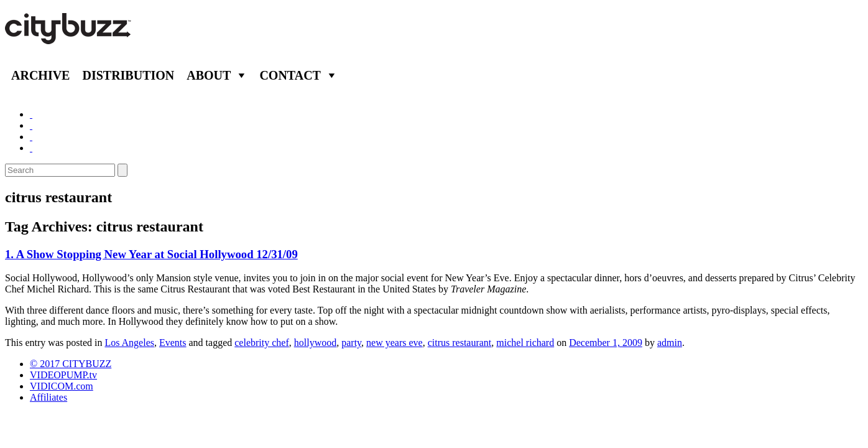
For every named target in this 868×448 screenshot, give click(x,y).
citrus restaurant (460, 343)
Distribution (128, 75)
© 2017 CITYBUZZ (71, 364)
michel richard (525, 343)
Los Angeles (129, 343)
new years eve (395, 343)
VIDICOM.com (62, 386)
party (351, 343)
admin (670, 343)
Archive (40, 75)
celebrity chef (262, 343)
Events (173, 343)
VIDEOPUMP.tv (63, 375)
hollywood (315, 343)
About (209, 75)
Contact (290, 75)
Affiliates (48, 397)
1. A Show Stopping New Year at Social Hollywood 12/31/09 (151, 254)
